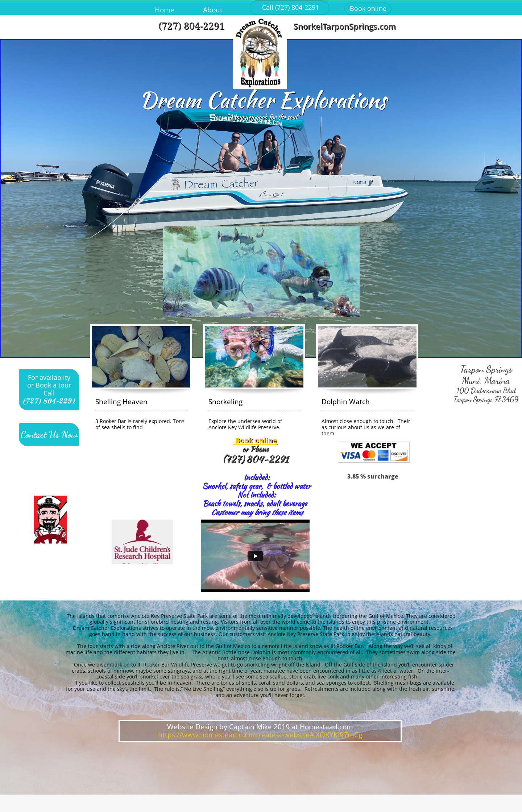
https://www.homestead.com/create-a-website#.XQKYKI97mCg (260, 735)
